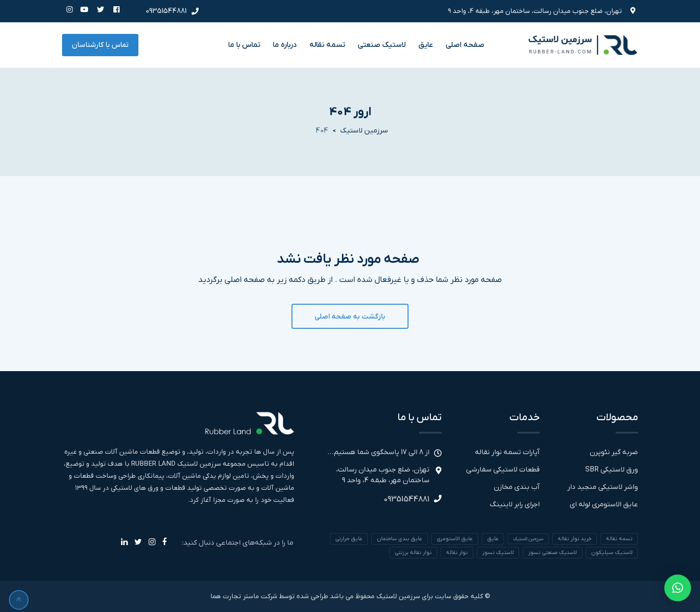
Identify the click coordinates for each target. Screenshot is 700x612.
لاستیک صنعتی (382, 45)
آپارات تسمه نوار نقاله (507, 452)
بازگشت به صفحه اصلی (350, 317)
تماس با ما (244, 45)
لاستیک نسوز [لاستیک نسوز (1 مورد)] (498, 553)
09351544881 (166, 11)
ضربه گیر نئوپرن (614, 452)
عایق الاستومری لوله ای (604, 504)
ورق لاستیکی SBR (612, 470)
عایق (426, 45)
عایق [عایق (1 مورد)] (493, 539)
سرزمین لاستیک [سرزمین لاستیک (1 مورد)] (528, 539)
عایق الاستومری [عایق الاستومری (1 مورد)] (455, 539)
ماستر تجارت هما (235, 596)
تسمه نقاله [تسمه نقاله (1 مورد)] (619, 539)
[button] (678, 588)
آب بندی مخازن (517, 487)
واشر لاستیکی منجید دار (603, 487)
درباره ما (285, 45)
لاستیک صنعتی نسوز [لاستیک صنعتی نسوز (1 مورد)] (552, 553)
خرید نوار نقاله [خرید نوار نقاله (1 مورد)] (575, 539)
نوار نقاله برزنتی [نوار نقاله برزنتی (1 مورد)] (413, 553)
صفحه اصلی (465, 45)
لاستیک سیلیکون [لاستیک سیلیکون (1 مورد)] (612, 553)
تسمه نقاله (327, 45)
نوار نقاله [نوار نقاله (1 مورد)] (457, 553)
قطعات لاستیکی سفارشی (503, 470)
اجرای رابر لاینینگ (515, 504)
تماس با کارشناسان (100, 45)
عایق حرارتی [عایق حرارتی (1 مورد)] (349, 539)
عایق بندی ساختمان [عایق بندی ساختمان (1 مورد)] (400, 539)
